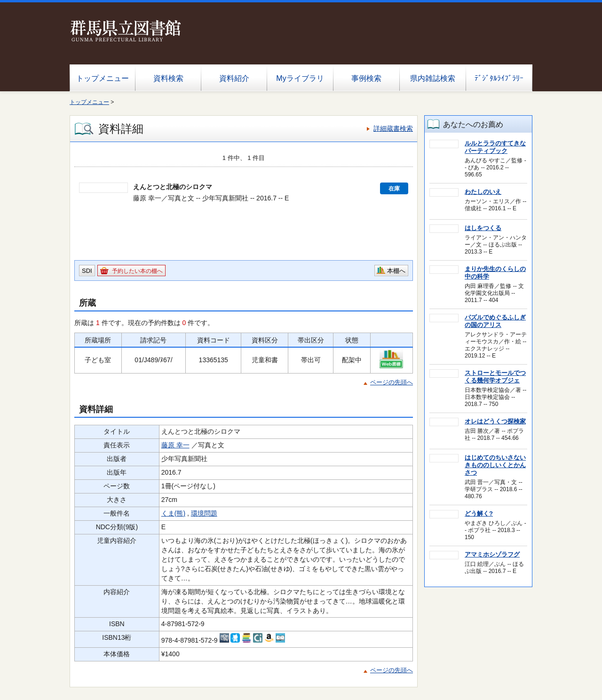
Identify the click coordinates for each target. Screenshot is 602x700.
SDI (87, 271)
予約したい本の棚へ (137, 271)
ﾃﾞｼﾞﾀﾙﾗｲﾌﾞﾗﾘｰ (499, 78)
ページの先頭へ (392, 382)
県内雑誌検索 (433, 78)
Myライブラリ (300, 78)
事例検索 (366, 78)
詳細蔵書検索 (393, 128)
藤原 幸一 (175, 445)
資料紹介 (234, 78)
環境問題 (204, 513)
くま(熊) (173, 513)
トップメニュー (103, 78)
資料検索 (168, 78)
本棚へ (396, 271)
